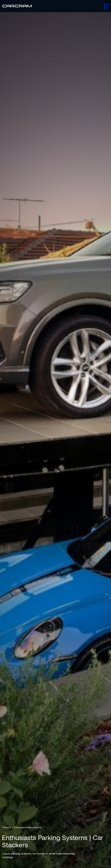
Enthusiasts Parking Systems (28, 827)
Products (7, 827)
